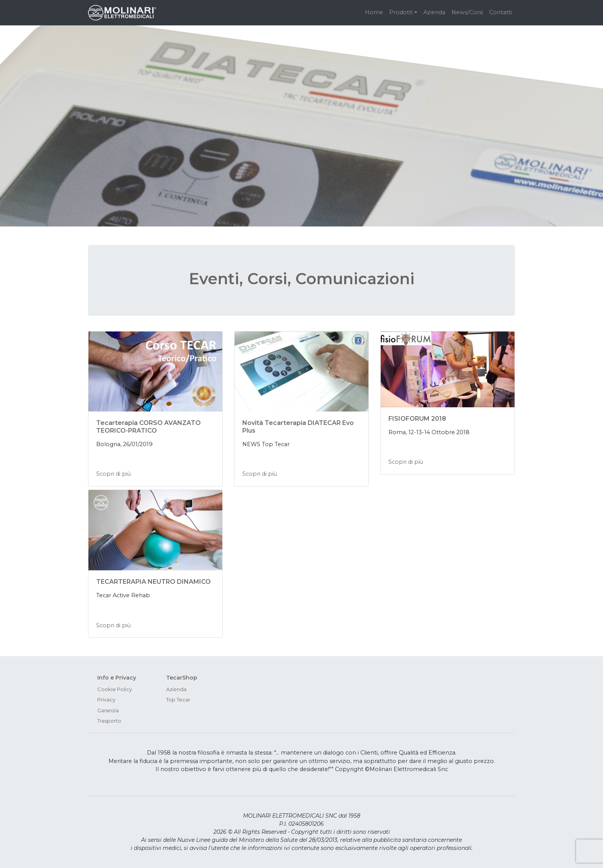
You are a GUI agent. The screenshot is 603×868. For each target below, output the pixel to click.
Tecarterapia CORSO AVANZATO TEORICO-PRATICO (148, 427)
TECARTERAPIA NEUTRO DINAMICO (153, 582)
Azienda (434, 12)
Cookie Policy (115, 689)
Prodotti (401, 12)
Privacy (106, 700)
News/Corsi (467, 12)
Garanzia (108, 710)
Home (374, 12)
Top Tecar (178, 700)
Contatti (501, 12)
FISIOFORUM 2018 (417, 419)
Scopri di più (113, 474)
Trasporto (109, 721)
